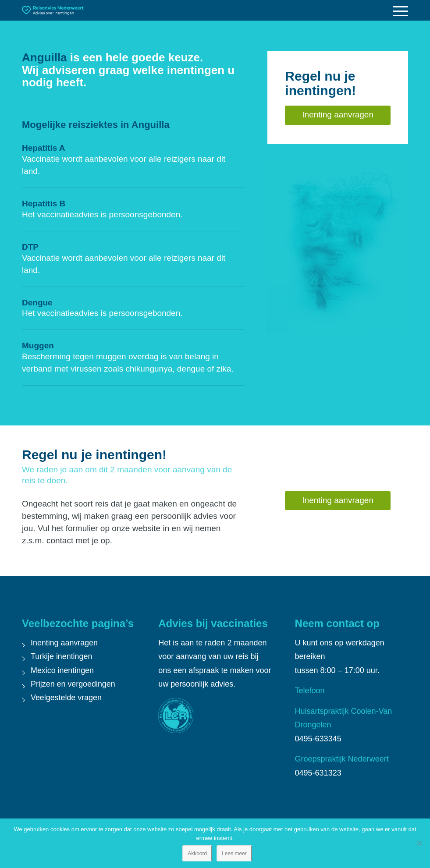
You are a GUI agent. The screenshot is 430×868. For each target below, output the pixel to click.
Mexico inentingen (62, 670)
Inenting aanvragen (64, 643)
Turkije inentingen (62, 656)
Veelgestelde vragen (66, 698)
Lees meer (234, 854)
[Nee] (419, 843)
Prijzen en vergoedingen (73, 684)
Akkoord (197, 854)
